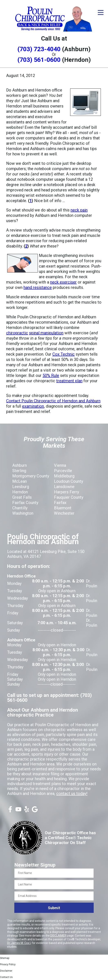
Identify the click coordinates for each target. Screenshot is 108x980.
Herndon (20, 492)
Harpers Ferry (66, 492)
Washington (23, 513)
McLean (20, 481)
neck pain (79, 210)
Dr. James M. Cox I (19, 943)
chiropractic (17, 333)
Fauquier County (69, 497)
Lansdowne (64, 487)
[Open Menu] (101, 12)
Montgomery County (31, 476)
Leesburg (21, 487)
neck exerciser (63, 282)
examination (33, 406)
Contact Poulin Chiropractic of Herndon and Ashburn (53, 401)
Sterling (19, 471)
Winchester (64, 513)
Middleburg (64, 476)
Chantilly (20, 508)
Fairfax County (25, 503)
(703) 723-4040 (39, 49)
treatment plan (69, 381)
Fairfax (60, 503)
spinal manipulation (46, 333)
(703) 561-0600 (39, 60)
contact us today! (72, 793)
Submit (54, 908)
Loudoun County (69, 481)
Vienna (60, 465)
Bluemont (63, 508)
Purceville (63, 471)
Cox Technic (64, 354)
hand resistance (38, 287)
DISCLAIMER (58, 936)
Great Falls (22, 497)
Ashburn (20, 465)
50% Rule (51, 375)
